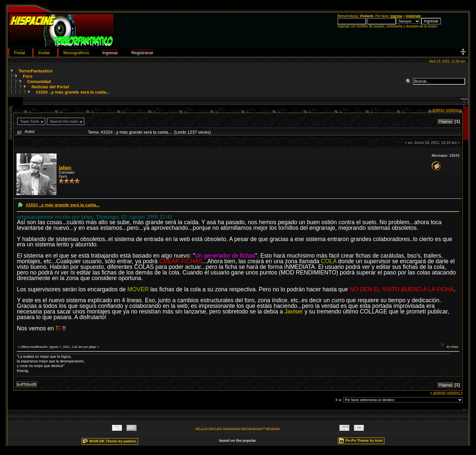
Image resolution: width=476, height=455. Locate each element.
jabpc (65, 168)
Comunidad (39, 82)
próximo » (454, 110)
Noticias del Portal (50, 87)
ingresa (396, 16)
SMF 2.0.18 (201, 428)
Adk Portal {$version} (252, 428)
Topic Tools (30, 121)
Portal (20, 53)
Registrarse (142, 53)
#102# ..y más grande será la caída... (73, 92)
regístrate (413, 16)
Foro (28, 76)
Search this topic (64, 121)
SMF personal (272, 428)
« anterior (437, 110)
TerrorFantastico (35, 71)
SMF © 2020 (215, 428)
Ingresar (110, 53)
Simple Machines (231, 428)
